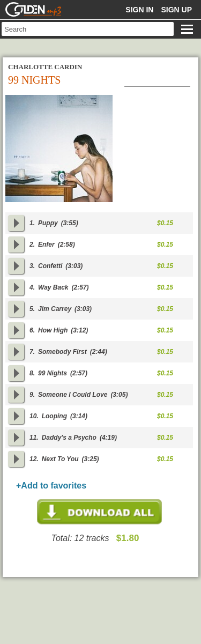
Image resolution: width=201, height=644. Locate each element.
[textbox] (88, 29)
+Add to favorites (51, 486)
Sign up (176, 10)
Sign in (139, 10)
